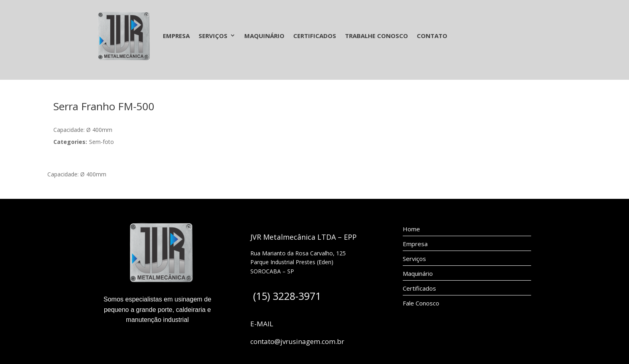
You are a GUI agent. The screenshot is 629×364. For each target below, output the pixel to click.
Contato (432, 36)
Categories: (70, 142)
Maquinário (264, 36)
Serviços (213, 36)
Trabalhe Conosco (376, 36)
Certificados (315, 36)
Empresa (176, 36)
